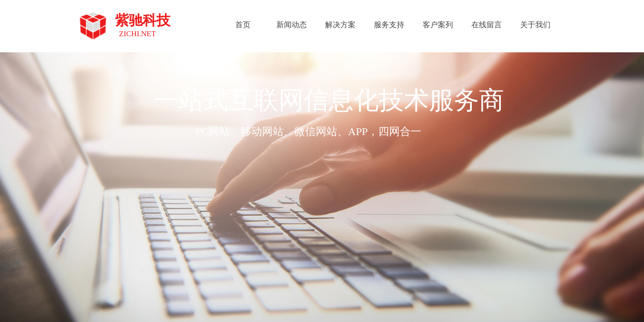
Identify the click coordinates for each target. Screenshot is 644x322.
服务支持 (389, 25)
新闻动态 (292, 25)
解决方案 (340, 25)
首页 (243, 25)
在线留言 (487, 25)
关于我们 (535, 25)
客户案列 (438, 25)
